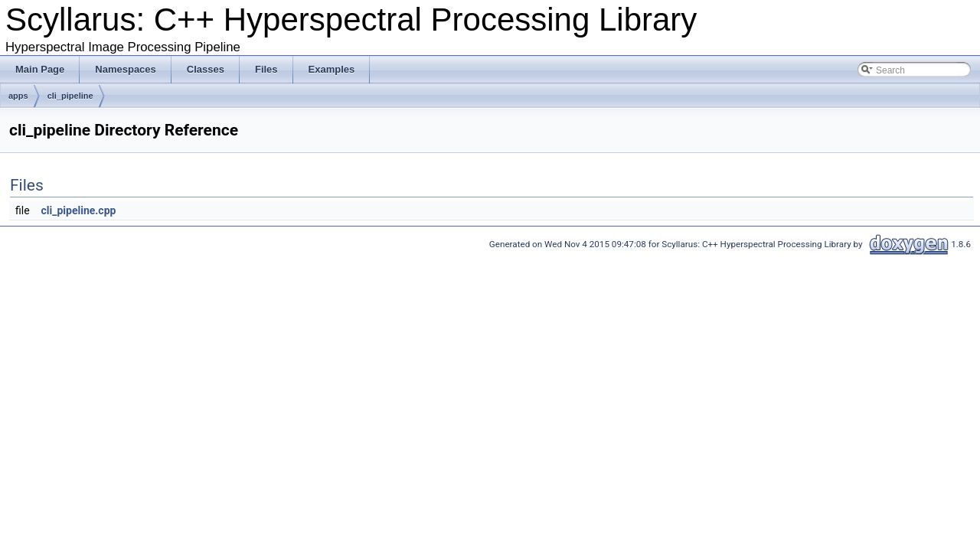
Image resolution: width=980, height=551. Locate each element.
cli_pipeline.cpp (79, 210)
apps (18, 96)
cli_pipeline (70, 96)
